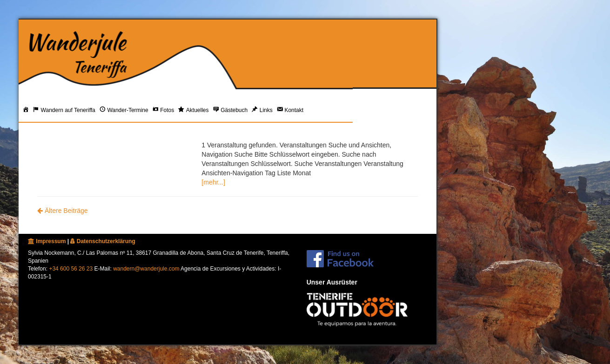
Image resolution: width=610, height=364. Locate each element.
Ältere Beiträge (63, 211)
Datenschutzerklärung (103, 241)
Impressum (47, 241)
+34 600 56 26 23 (71, 269)
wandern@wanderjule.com (146, 269)
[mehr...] (213, 182)
